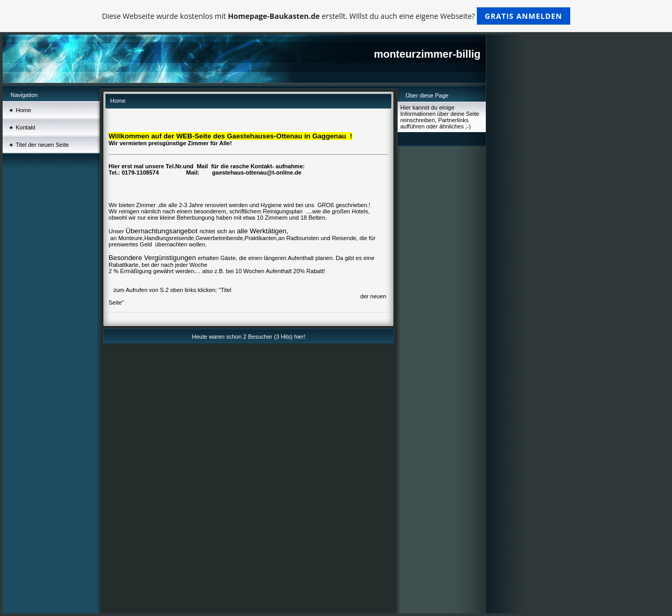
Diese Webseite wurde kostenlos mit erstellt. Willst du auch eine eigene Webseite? (336, 16)
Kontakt (25, 127)
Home (23, 110)
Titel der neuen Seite (42, 145)
